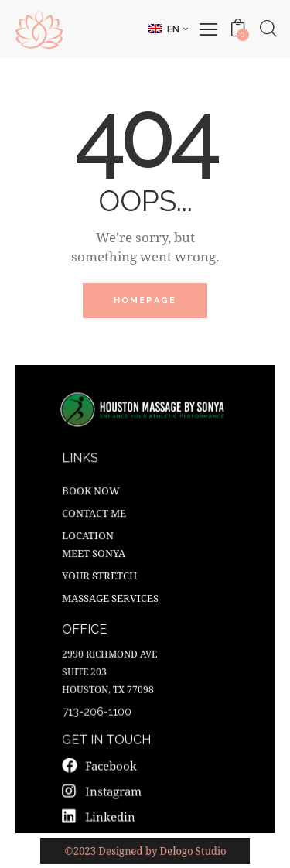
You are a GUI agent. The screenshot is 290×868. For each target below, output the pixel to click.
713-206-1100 (98, 709)
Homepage (145, 301)
